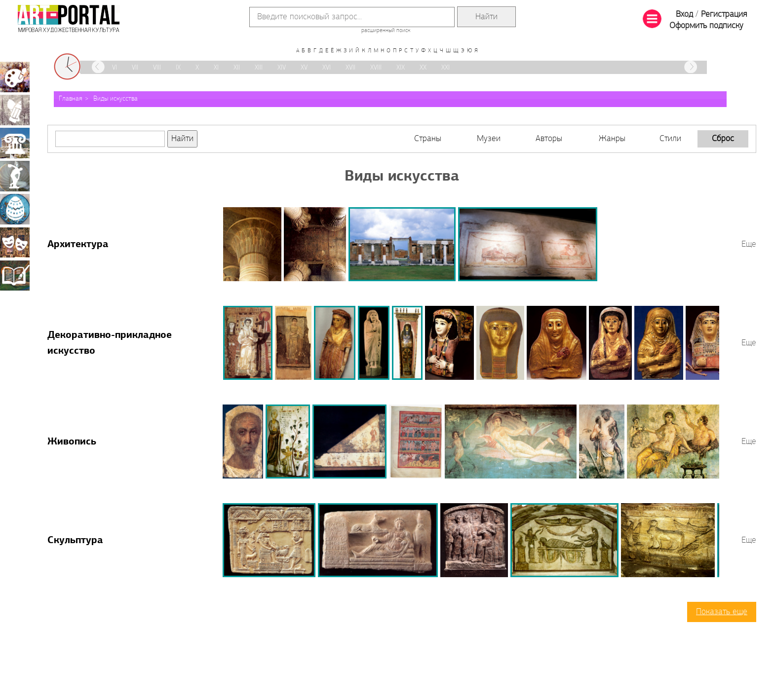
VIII (157, 68)
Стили (670, 139)
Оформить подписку (706, 26)
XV (304, 68)
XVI (327, 68)
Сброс (723, 139)
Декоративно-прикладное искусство (15, 209)
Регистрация (724, 15)
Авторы (549, 139)
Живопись (72, 442)
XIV (282, 68)
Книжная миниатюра (15, 275)
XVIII (376, 68)
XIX (401, 68)
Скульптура (75, 541)
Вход (684, 15)
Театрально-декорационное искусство (15, 242)
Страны (428, 139)
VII (135, 68)
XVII (350, 68)
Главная (71, 99)
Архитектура (78, 245)
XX (423, 68)
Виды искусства (116, 99)
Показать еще (722, 612)
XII (237, 68)
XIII (259, 68)
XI (216, 68)
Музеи (489, 139)
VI (115, 68)
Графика (15, 110)
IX (178, 68)
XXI (445, 68)
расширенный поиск (386, 31)
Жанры (612, 139)
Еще (749, 244)
